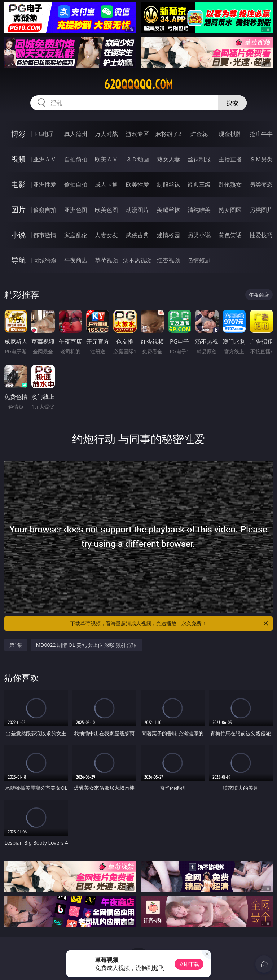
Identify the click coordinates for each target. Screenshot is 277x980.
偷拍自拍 (76, 184)
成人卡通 (106, 184)
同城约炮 (45, 260)
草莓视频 (106, 260)
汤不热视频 (137, 260)
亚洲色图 (76, 210)
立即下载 (189, 964)
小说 (18, 235)
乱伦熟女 (230, 184)
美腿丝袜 (168, 210)
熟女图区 (230, 210)
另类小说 (199, 235)
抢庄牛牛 (261, 134)
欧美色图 (106, 210)
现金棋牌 (230, 134)
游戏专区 (137, 134)
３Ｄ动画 (137, 159)
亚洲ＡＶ (45, 159)
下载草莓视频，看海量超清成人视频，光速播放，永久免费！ (170, 623)
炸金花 (199, 134)
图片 (18, 210)
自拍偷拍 (76, 159)
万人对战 (106, 134)
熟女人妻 (168, 159)
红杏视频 (168, 260)
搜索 (232, 103)
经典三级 (199, 184)
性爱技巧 (261, 235)
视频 (18, 159)
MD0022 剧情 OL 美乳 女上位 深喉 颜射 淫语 (87, 645)
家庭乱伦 (76, 235)
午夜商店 (76, 260)
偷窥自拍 (45, 210)
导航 (18, 260)
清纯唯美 (199, 210)
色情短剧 (199, 260)
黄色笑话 (230, 235)
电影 (18, 184)
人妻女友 (106, 235)
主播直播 (230, 159)
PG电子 (45, 134)
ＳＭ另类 (261, 159)
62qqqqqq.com (138, 84)
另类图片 (261, 210)
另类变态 (261, 184)
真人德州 (76, 134)
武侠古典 (137, 235)
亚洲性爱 (45, 184)
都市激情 (45, 235)
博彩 (18, 134)
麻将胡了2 (168, 134)
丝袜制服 (199, 159)
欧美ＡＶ (106, 159)
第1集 (16, 645)
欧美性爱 (137, 184)
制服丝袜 (168, 184)
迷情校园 (168, 235)
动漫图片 (137, 210)
